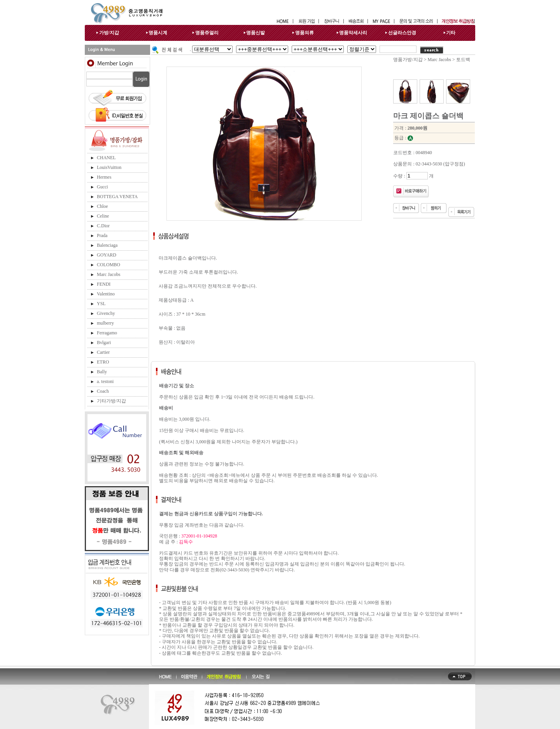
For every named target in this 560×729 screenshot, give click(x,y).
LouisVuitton (109, 167)
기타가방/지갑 (111, 401)
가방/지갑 (109, 33)
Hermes (104, 177)
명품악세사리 (353, 33)
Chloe (102, 206)
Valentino (106, 294)
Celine (103, 216)
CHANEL (106, 158)
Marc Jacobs (108, 274)
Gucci (102, 187)
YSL (101, 304)
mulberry (105, 323)
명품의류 (304, 33)
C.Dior (103, 226)
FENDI (104, 284)
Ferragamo (107, 333)
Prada (102, 235)
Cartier (103, 352)
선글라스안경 (402, 33)
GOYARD (107, 255)
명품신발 (255, 33)
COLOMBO (108, 265)
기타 (451, 33)
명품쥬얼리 (207, 33)
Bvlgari (104, 343)
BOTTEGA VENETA (117, 197)
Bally (102, 372)
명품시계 (158, 33)
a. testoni (105, 381)
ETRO (103, 362)
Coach (103, 391)
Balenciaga (107, 245)
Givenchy (106, 313)
